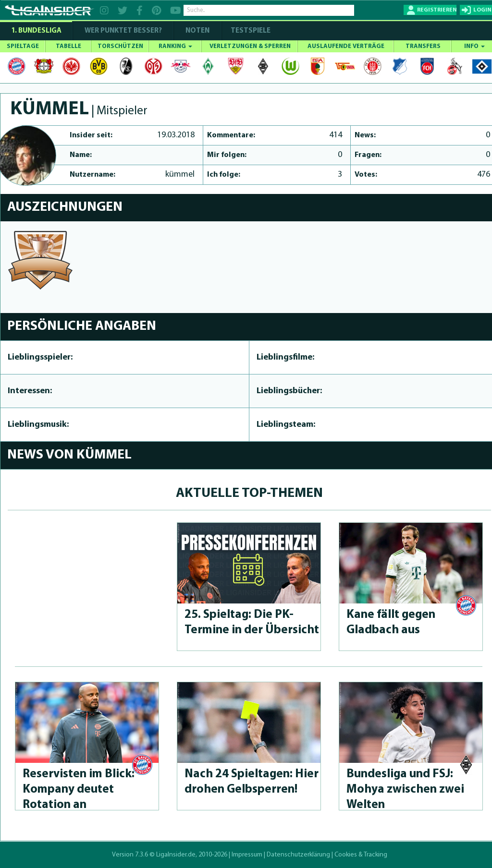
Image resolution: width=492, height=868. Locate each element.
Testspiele (250, 31)
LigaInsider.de (176, 855)
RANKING (175, 46)
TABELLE (68, 46)
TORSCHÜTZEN (120, 46)
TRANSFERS (423, 46)
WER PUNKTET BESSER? (123, 31)
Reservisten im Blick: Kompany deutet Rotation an (79, 790)
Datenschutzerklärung (298, 855)
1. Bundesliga (36, 31)
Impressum (247, 855)
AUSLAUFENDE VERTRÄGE (346, 46)
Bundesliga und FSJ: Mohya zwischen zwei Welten (405, 790)
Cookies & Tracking (361, 855)
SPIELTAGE (23, 46)
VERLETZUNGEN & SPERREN (250, 46)
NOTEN (197, 31)
